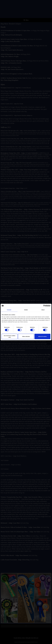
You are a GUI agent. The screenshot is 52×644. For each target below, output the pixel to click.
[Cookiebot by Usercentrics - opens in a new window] (44, 306)
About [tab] (43, 310)
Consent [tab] (9, 310)
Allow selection (26, 336)
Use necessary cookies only (10, 336)
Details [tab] (26, 310)
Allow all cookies (42, 336)
